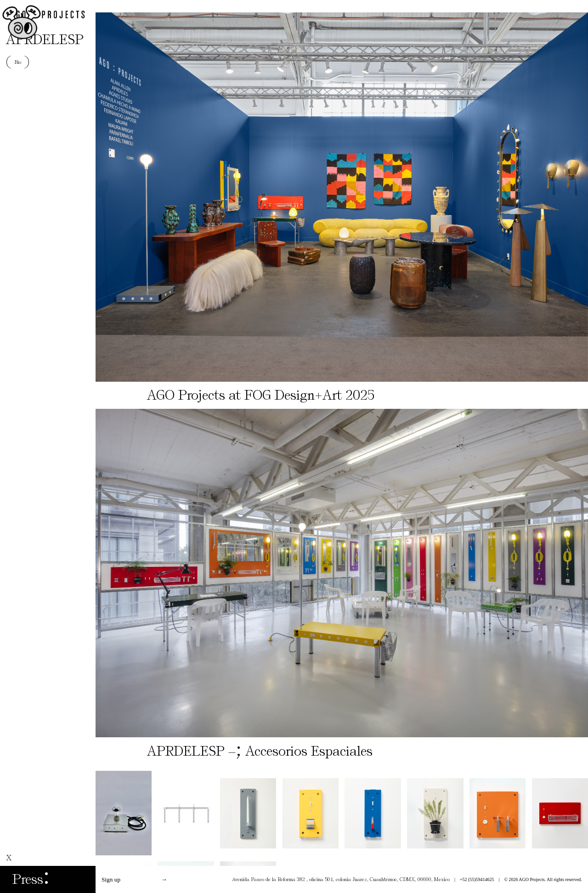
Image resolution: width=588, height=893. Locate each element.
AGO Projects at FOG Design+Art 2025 (261, 395)
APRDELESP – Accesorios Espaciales (260, 751)
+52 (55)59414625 (477, 879)
